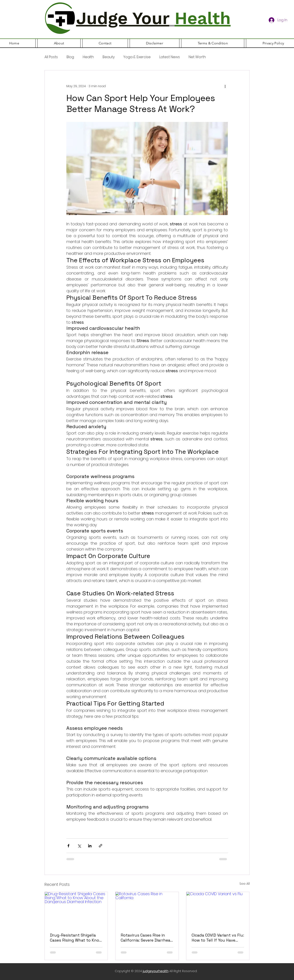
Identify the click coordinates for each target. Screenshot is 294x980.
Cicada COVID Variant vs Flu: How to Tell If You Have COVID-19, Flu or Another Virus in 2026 (218, 938)
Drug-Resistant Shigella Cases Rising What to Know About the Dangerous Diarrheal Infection (76, 938)
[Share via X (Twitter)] (79, 846)
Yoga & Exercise (137, 57)
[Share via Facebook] (68, 846)
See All (245, 884)
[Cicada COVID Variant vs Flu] (218, 910)
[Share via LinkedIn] (90, 846)
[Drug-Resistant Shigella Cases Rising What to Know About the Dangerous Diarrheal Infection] (76, 910)
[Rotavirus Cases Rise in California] (147, 910)
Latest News (170, 57)
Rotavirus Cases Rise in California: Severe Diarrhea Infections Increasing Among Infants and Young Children (146, 938)
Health (88, 57)
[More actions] (225, 86)
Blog (70, 57)
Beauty (109, 57)
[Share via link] (101, 846)
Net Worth (197, 57)
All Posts (51, 57)
